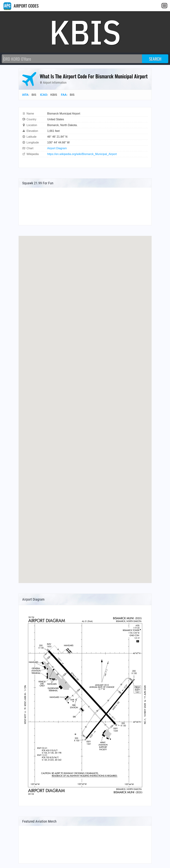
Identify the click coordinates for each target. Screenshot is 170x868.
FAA (64, 95)
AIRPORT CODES (21, 6)
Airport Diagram (57, 148)
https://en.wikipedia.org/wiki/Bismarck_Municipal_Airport (82, 154)
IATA (25, 95)
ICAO (44, 95)
